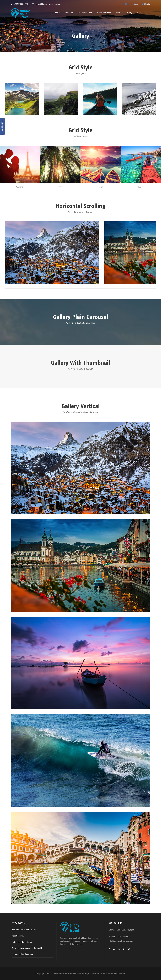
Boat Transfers (104, 13)
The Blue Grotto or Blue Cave (24, 930)
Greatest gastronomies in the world (27, 948)
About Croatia (18, 936)
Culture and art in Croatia (23, 954)
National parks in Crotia (22, 942)
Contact (141, 13)
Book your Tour (85, 13)
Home (57, 13)
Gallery (129, 13)
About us (69, 13)
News (118, 13)
